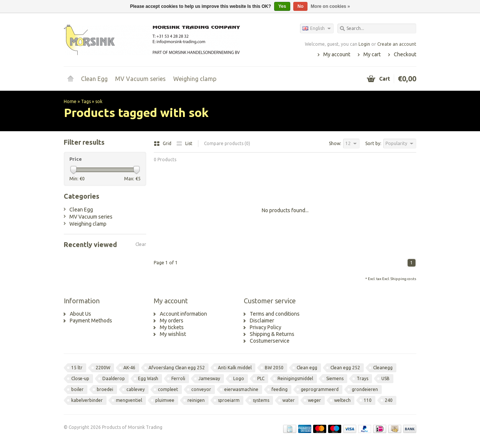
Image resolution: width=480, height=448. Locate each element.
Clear (141, 244)
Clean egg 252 (345, 368)
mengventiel (129, 400)
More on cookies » (331, 6)
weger (314, 400)
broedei (105, 389)
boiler (77, 389)
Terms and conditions (275, 314)
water (289, 400)
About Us (80, 314)
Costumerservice (270, 341)
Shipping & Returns (272, 334)
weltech (342, 400)
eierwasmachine (241, 389)
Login (364, 44)
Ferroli (178, 378)
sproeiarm (229, 400)
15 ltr (77, 368)
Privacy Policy (265, 327)
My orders (172, 321)
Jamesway (209, 378)
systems (261, 400)
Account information (183, 314)
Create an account (397, 44)
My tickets (172, 327)
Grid (163, 143)
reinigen (196, 400)
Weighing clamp (195, 79)
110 (368, 400)
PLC (261, 378)
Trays (362, 378)
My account (337, 54)
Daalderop (114, 378)
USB (385, 378)
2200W (103, 368)
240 (389, 400)
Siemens (335, 378)
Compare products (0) (227, 143)
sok (99, 101)
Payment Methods (91, 321)
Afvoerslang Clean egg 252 (177, 368)
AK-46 (129, 368)
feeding (280, 389)
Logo (239, 378)
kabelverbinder (87, 400)
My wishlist (173, 334)
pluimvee (165, 400)
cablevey (136, 389)
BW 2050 (274, 368)
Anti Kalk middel (235, 368)
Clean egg (307, 368)
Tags (86, 101)
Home (70, 79)
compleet (168, 389)
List (184, 143)
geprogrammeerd (320, 389)
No (300, 6)
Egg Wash (148, 378)
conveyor (201, 389)
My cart (372, 54)
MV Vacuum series (140, 79)
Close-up (80, 378)
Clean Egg (94, 79)
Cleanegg (383, 368)
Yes (282, 6)
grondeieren (365, 389)
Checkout (405, 54)
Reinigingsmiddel (295, 378)
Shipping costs (403, 279)
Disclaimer (262, 321)
